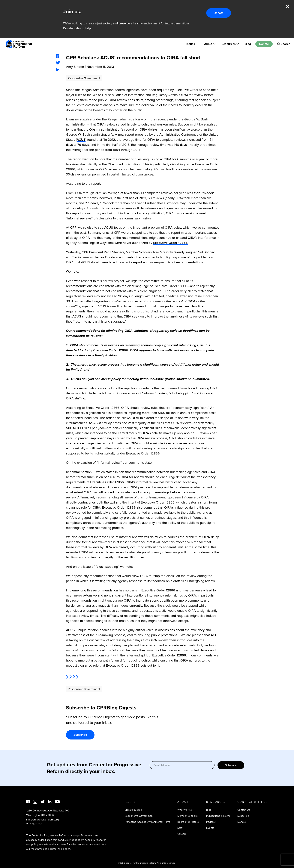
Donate (219, 13)
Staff (180, 828)
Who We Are (185, 810)
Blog (248, 44)
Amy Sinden (75, 67)
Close (287, 7)
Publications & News (218, 816)
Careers (182, 834)
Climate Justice (133, 810)
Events (210, 828)
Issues (191, 44)
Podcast (211, 822)
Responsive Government (84, 78)
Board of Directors (188, 822)
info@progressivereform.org (42, 820)
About (208, 44)
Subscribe (80, 735)
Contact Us (244, 810)
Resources (229, 44)
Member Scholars (187, 816)
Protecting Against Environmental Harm (147, 822)
